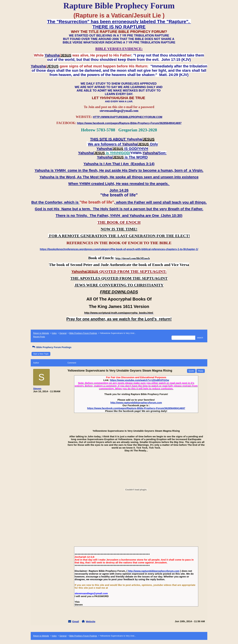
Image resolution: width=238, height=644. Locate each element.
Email (76, 621)
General (63, 333)
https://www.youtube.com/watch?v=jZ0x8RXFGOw (139, 380)
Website (91, 621)
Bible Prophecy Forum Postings (83, 333)
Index (54, 333)
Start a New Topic (41, 354)
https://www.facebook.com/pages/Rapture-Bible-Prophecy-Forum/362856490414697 (136, 408)
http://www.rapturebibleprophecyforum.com (136, 403)
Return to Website (41, 333)
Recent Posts (39, 337)
